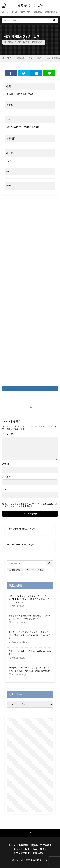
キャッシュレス (22, 849)
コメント (8, 434)
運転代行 (38, 12)
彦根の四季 (50, 12)
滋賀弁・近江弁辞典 (41, 845)
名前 (6, 464)
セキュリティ (40, 849)
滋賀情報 (23, 845)
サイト (5, 489)
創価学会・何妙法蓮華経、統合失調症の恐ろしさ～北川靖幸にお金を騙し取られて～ (30, 617)
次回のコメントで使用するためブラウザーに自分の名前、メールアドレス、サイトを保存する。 (30, 505)
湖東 (31, 58)
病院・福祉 (26, 12)
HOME (8, 58)
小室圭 (41, 570)
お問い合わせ (40, 853)
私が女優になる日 (15, 570)
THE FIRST (30, 570)
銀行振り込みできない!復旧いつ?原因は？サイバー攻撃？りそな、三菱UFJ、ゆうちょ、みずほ (30, 635)
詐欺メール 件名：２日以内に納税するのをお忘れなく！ (30, 653)
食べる (15, 12)
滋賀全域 (20, 58)
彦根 (28, 42)
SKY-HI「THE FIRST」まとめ (21, 544)
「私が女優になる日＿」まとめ (21, 528)
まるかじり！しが (30, 5)
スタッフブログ (22, 853)
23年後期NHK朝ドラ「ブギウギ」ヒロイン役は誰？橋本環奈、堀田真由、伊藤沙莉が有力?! (30, 669)
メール (7, 477)
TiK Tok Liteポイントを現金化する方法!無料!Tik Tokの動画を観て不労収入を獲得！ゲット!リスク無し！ (30, 599)
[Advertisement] (30, 291)
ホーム (5, 12)
